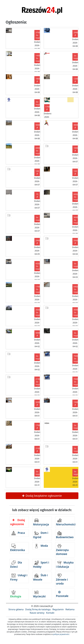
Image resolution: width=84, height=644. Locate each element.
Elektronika (18, 548)
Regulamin (58, 609)
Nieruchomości (65, 522)
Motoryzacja (41, 522)
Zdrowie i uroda (62, 579)
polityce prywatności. (61, 634)
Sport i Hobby (41, 565)
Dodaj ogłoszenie (18, 522)
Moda (41, 546)
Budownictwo (65, 535)
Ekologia (16, 594)
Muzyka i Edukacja (65, 565)
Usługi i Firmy (19, 577)
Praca (18, 533)
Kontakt (50, 613)
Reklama (70, 609)
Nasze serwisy (37, 613)
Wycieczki (39, 594)
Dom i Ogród (41, 535)
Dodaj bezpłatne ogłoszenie (42, 496)
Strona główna (16, 609)
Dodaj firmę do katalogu (38, 609)
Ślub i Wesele (40, 577)
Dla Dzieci (16, 565)
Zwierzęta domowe (62, 550)
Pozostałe (62, 594)
